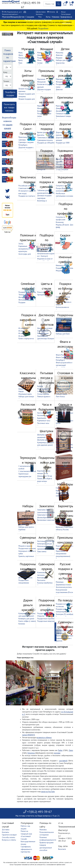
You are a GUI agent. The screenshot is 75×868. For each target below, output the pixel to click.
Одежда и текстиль (65, 407)
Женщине (14, 17)
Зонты (21, 244)
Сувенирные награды (28, 540)
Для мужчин (61, 323)
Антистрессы (47, 538)
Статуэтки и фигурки (63, 186)
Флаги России (61, 355)
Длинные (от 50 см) (45, 476)
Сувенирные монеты (45, 140)
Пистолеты (41, 580)
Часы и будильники (47, 407)
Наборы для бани (63, 334)
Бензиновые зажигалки (46, 520)
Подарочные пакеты (45, 613)
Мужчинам (41, 79)
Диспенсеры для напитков (47, 320)
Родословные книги (64, 469)
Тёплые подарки (25, 295)
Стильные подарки (63, 114)
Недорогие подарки (47, 126)
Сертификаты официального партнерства (26, 849)
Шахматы (22, 386)
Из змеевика (23, 328)
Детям (22, 17)
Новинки (56, 17)
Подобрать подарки (10, 94)
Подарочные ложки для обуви (47, 462)
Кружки (40, 386)
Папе (20, 63)
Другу (21, 55)
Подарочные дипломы (65, 268)
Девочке (59, 55)
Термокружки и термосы (29, 460)
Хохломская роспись (64, 587)
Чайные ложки (61, 394)
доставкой (63, 761)
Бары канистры (61, 491)
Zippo (71, 750)
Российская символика (27, 186)
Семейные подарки (28, 286)
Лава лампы (42, 552)
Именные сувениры (65, 259)
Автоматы (41, 575)
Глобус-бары (61, 488)
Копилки (22, 624)
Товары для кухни (63, 386)
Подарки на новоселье (27, 292)
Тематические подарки (29, 180)
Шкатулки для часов (45, 440)
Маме (39, 53)
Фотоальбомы (24, 300)
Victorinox (31, 753)
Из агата (22, 336)
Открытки (41, 616)
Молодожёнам (43, 159)
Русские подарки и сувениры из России (65, 571)
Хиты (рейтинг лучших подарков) (28, 78)
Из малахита (23, 331)
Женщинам (41, 82)
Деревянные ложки (63, 585)
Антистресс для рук (45, 544)
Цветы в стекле (47, 286)
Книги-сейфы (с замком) (28, 621)
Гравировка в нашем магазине (66, 20)
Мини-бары (65, 484)
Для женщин (61, 326)
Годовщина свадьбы (65, 153)
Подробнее (43, 28)
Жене (39, 60)
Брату (21, 60)
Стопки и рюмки (43, 394)
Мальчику (60, 53)
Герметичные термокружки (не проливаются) (25, 476)
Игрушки (59, 58)
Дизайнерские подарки (65, 111)
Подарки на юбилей (46, 100)
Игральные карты (25, 394)
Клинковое (41, 573)
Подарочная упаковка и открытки (47, 605)
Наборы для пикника (28, 511)
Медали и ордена (63, 271)
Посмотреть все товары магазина (9, 107)
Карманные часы (44, 421)
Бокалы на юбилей (44, 111)
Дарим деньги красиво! (28, 605)
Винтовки (41, 578)
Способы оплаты (9, 837)
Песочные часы (43, 423)
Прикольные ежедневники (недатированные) (63, 554)
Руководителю (24, 58)
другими (57, 753)
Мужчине (6, 17)
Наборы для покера (26, 397)
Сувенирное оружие (47, 566)
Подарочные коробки (46, 619)
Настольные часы (44, 413)
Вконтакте (62, 849)
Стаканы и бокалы (44, 391)
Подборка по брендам (47, 240)
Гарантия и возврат (9, 835)
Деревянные (61, 439)
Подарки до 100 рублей (46, 143)
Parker (60, 750)
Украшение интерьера (65, 180)
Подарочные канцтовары (29, 566)
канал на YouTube (48, 792)
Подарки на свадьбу (47, 153)
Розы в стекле (43, 292)
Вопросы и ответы (9, 840)
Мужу (21, 53)
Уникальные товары (63, 116)
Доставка (42, 12)
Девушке (41, 55)
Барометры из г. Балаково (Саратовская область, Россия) (65, 527)
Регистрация (66, 14)
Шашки (21, 389)
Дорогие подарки (65, 126)
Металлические (62, 442)
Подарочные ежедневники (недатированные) (26, 583)
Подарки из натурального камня (29, 320)
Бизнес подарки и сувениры (46, 182)
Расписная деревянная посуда (28, 409)
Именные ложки (62, 265)
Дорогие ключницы (63, 450)
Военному (60, 222)
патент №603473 (28, 735)
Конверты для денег (26, 619)
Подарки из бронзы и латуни (65, 288)
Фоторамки (23, 297)
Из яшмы (22, 333)
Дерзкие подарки (44, 90)
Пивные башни (43, 333)
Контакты (39, 14)
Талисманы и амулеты (46, 138)
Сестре (40, 63)
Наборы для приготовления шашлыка (24, 522)
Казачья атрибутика (45, 583)
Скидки (65, 235)
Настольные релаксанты (46, 541)
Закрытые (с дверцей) (64, 445)
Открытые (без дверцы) (65, 447)
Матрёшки (60, 582)
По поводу (65, 600)
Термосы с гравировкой (65, 636)
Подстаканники (43, 389)
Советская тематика (26, 188)
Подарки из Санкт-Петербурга (28, 129)
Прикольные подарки (47, 73)
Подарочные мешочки (46, 621)
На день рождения (65, 73)
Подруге (41, 58)
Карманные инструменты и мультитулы (24, 249)
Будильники (42, 418)
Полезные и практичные (28, 238)
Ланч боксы (60, 397)
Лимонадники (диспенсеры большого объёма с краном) (46, 339)
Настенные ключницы (65, 433)
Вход (63, 12)
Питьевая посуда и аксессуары (46, 378)
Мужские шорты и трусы (65, 421)
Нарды (21, 391)
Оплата (52, 12)
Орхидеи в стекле (44, 295)
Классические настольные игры (29, 378)
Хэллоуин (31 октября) (65, 614)
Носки (58, 423)
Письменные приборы (27, 573)
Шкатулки (46, 431)
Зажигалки (47, 506)
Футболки (60, 418)
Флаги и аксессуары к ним (65, 346)
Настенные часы (43, 415)
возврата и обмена (44, 738)
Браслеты (41, 135)
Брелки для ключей (45, 132)
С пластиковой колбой (27, 471)
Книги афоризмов (63, 466)
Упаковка (43, 830)
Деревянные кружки (26, 418)
